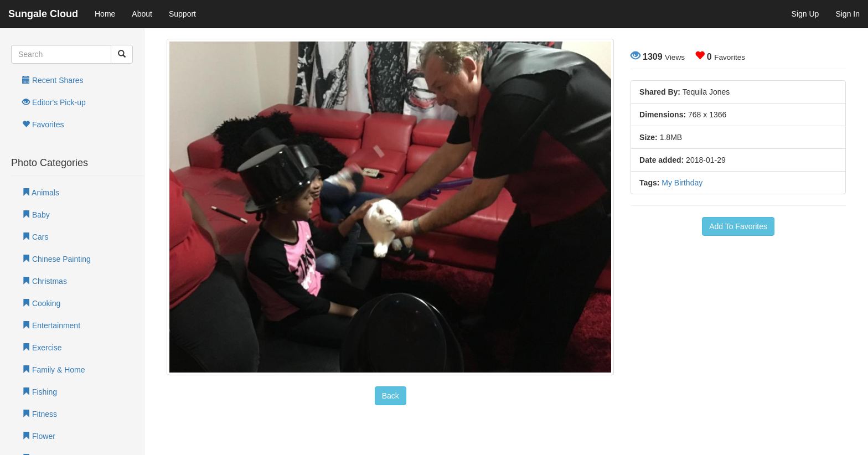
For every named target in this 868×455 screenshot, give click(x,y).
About (142, 14)
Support (182, 14)
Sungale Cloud (43, 14)
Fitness (40, 414)
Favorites (43, 125)
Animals (41, 193)
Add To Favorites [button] (738, 226)
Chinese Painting (56, 259)
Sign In (848, 14)
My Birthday (682, 183)
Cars (35, 237)
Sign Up (805, 14)
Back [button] (391, 396)
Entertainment (51, 325)
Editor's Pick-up (54, 102)
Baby (36, 215)
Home (105, 14)
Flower (39, 436)
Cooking (41, 303)
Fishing (40, 392)
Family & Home (54, 370)
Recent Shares (53, 80)
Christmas (45, 281)
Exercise (42, 348)
